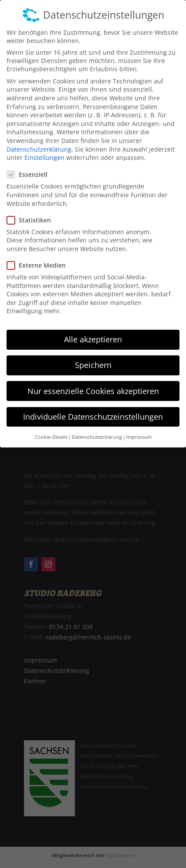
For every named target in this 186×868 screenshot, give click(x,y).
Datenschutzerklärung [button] (97, 428)
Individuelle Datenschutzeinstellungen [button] (93, 407)
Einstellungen (44, 148)
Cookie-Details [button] (51, 428)
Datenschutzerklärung (39, 140)
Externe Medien (40, 256)
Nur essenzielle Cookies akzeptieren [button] (93, 382)
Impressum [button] (139, 428)
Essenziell (31, 166)
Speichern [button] (93, 356)
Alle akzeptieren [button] (93, 330)
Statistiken (32, 211)
